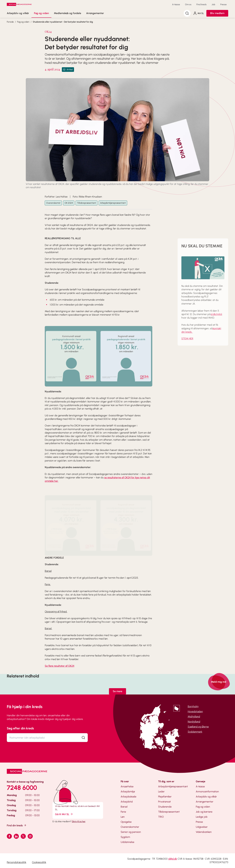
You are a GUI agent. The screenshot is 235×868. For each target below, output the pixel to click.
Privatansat (164, 802)
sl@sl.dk (173, 859)
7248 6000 (22, 788)
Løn (123, 817)
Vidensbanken (204, 832)
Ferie (123, 812)
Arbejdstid (127, 802)
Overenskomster (130, 827)
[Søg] (187, 13)
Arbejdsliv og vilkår (18, 13)
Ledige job (202, 817)
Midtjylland (194, 717)
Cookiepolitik (39, 862)
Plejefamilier (165, 797)
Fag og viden (41, 13)
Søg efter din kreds (20, 728)
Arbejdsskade (128, 797)
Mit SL (198, 13)
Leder (161, 792)
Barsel (124, 807)
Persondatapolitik (17, 862)
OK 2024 (69, 203)
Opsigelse (126, 822)
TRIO (161, 817)
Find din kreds (17, 825)
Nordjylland (194, 722)
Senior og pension (131, 832)
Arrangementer (95, 13)
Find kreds (201, 4)
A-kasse (176, 4)
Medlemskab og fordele (68, 13)
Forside (10, 22)
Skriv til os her (79, 822)
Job (213, 4)
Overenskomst (53, 203)
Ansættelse (127, 786)
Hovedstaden (195, 711)
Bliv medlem (217, 13)
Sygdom (125, 837)
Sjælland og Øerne (198, 727)
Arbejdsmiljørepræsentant (113, 203)
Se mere (117, 691)
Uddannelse (127, 842)
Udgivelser (202, 827)
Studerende (165, 807)
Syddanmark (195, 732)
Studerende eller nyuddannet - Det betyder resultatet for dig (63, 22)
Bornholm (193, 706)
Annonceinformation (207, 792)
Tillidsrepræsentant (87, 203)
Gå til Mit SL (64, 814)
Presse (223, 4)
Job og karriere (204, 812)
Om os (188, 4)
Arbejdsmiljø (128, 792)
